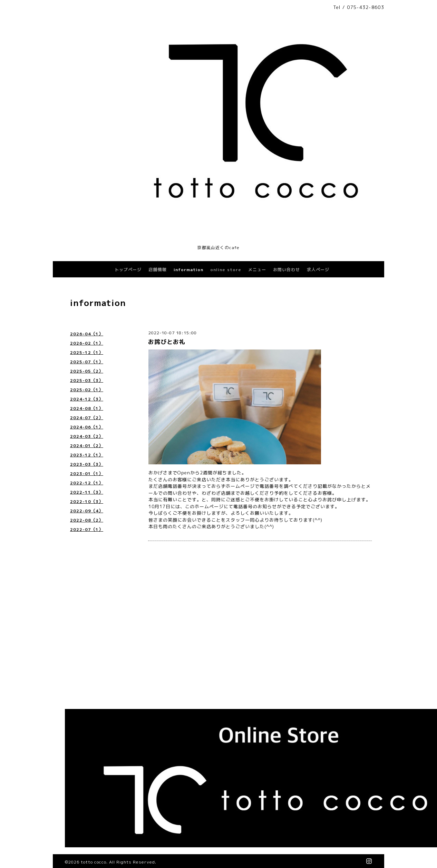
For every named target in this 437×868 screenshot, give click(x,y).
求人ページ (318, 270)
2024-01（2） (87, 446)
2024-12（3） (87, 399)
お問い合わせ (287, 270)
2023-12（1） (87, 455)
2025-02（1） (87, 390)
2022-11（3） (87, 492)
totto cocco (94, 862)
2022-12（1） (87, 483)
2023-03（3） (87, 464)
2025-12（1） (87, 352)
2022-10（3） (87, 501)
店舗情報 (157, 270)
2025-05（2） (87, 371)
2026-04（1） (87, 334)
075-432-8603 (366, 7)
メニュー (257, 270)
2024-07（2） (87, 418)
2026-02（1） (87, 343)
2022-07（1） (87, 529)
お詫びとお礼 (167, 342)
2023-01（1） (87, 474)
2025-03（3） (87, 380)
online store (226, 270)
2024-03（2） (87, 436)
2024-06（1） (87, 427)
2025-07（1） (87, 362)
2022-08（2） (87, 520)
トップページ (128, 270)
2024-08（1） (87, 408)
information (188, 270)
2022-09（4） (87, 511)
